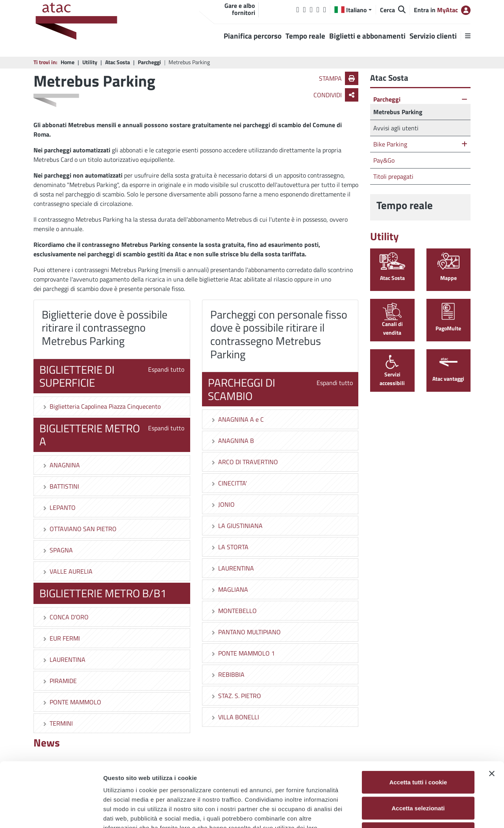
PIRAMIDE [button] (59, 681)
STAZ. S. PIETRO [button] (236, 696)
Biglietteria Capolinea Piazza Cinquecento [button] (101, 406)
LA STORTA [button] (229, 547)
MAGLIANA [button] (229, 589)
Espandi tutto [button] (166, 369)
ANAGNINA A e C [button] (237, 419)
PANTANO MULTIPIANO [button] (246, 632)
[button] (353, 10)
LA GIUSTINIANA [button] (236, 526)
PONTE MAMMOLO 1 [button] (243, 653)
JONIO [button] (222, 504)
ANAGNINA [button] (61, 465)
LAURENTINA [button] (64, 659)
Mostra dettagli (414, 812)
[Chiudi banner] (492, 716)
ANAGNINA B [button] (232, 441)
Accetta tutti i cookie (418, 725)
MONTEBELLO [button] (233, 611)
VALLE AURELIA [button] (67, 571)
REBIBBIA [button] (227, 674)
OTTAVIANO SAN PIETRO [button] (79, 529)
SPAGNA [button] (57, 550)
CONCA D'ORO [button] (65, 617)
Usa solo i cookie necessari (418, 776)
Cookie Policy (145, 780)
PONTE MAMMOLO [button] (71, 702)
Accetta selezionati (418, 751)
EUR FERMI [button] (61, 638)
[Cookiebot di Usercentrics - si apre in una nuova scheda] (51, 813)
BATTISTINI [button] (60, 486)
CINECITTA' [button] (229, 483)
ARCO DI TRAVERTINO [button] (244, 462)
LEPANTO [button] (59, 508)
